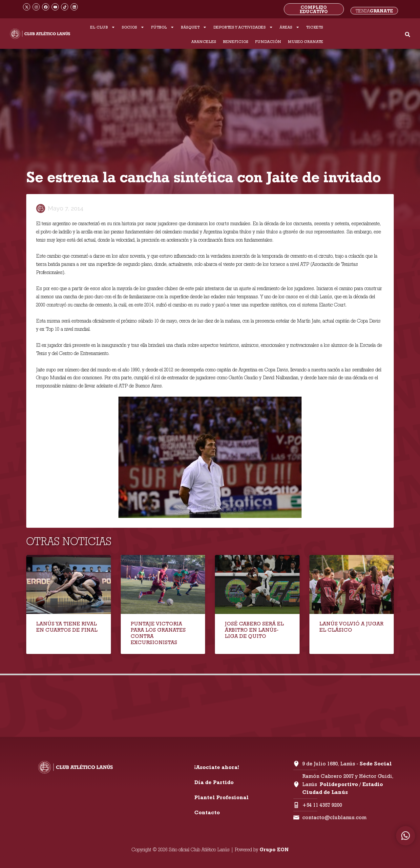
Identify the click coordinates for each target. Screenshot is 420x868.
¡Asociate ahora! (217, 767)
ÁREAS (290, 27)
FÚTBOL (163, 27)
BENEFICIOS (236, 41)
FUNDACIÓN (268, 41)
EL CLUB (103, 27)
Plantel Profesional (221, 797)
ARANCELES (204, 41)
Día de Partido (214, 782)
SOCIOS (133, 27)
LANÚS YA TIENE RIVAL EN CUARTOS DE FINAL (67, 627)
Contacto (207, 812)
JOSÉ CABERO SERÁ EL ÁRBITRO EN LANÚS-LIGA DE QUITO (254, 630)
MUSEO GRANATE (305, 41)
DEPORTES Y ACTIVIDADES (243, 27)
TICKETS (315, 27)
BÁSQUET (194, 27)
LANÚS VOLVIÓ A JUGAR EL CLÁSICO (351, 627)
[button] (408, 35)
